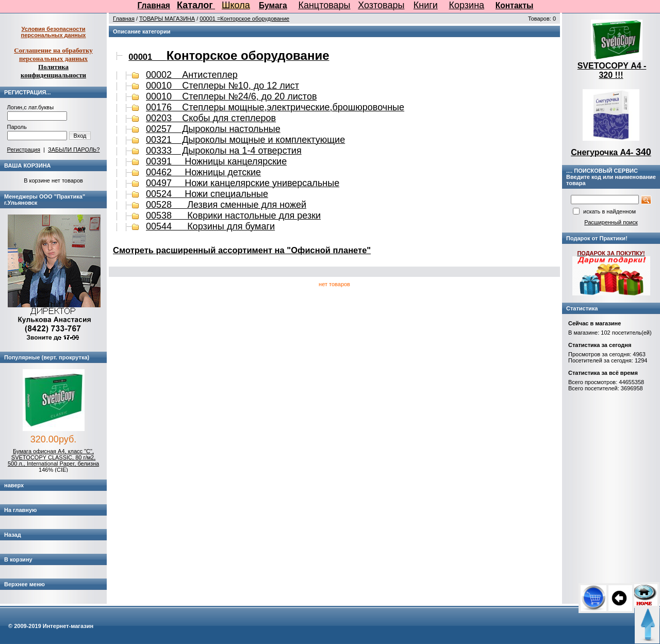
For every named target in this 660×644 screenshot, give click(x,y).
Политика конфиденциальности (53, 71)
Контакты (515, 5)
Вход (80, 136)
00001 (229, 57)
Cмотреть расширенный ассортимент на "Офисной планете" (242, 250)
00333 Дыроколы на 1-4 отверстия (224, 151)
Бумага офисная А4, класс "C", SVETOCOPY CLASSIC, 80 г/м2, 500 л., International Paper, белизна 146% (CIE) (53, 460)
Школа (236, 5)
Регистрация (24, 150)
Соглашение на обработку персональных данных (53, 54)
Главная (154, 5)
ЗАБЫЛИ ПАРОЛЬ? (74, 150)
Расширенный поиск (611, 222)
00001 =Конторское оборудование (244, 19)
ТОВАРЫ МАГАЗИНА (167, 19)
